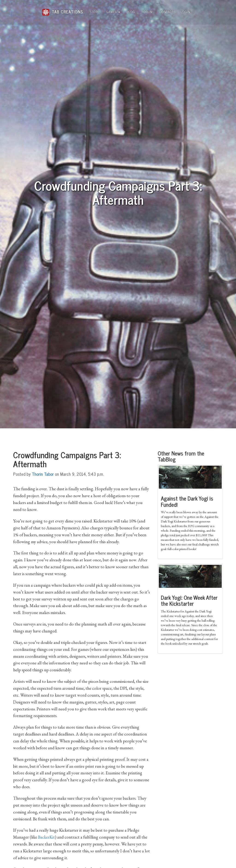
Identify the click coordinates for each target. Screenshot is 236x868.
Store (95, 11)
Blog (131, 11)
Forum (147, 11)
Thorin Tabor (43, 474)
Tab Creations (63, 10)
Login (186, 11)
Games (113, 11)
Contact (167, 11)
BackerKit (46, 837)
